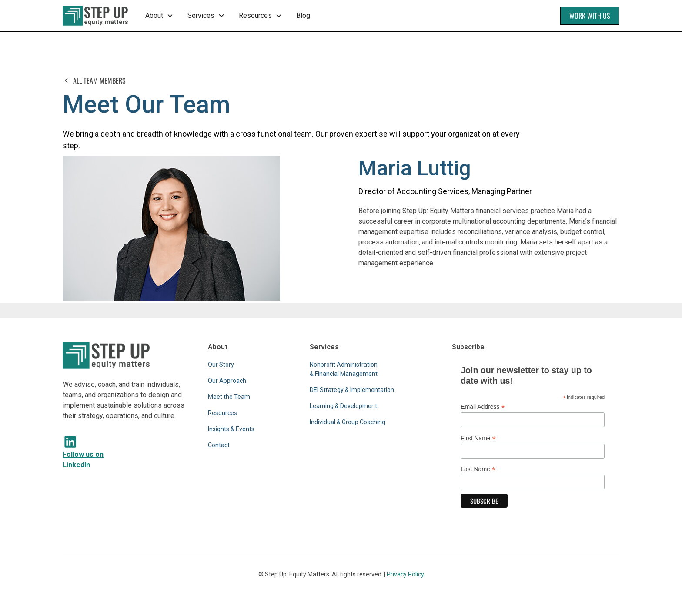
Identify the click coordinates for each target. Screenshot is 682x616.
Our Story (221, 365)
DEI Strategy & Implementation (352, 390)
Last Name (478, 469)
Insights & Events (231, 429)
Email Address (483, 407)
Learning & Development (343, 406)
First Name (478, 438)
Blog (303, 15)
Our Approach (227, 381)
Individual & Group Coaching (348, 422)
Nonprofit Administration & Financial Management (344, 369)
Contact (219, 445)
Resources (222, 413)
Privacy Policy (405, 574)
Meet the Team (229, 397)
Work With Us (590, 16)
